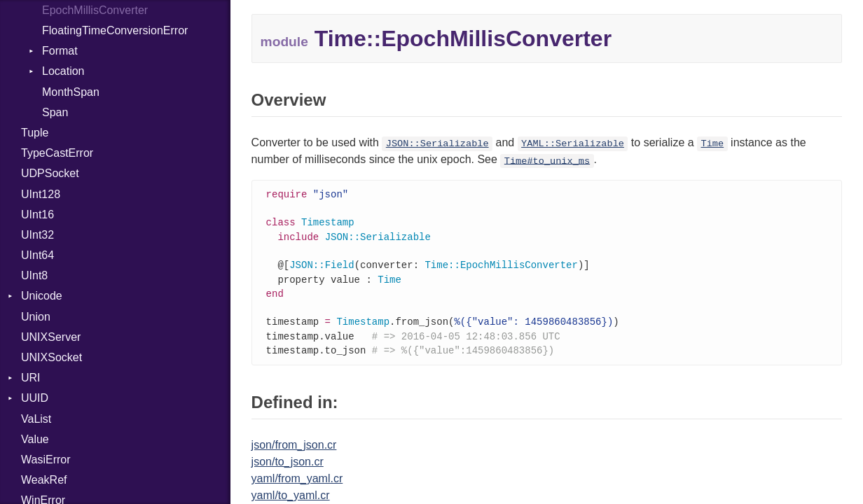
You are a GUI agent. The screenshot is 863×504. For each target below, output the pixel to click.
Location (63, 71)
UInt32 (37, 235)
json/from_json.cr (294, 453)
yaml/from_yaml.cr (297, 487)
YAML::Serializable (573, 144)
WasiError (46, 460)
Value (35, 439)
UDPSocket (50, 173)
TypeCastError (57, 153)
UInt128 (41, 194)
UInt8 (34, 275)
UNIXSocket (51, 357)
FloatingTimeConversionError (115, 30)
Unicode (42, 296)
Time (713, 144)
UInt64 (37, 255)
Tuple (35, 133)
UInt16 (37, 215)
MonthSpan (71, 92)
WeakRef (44, 480)
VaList (36, 419)
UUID (35, 398)
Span (55, 112)
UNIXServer (51, 337)
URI (31, 378)
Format (60, 51)
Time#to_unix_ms (547, 161)
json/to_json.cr (288, 470)
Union (36, 317)
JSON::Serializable (437, 144)
